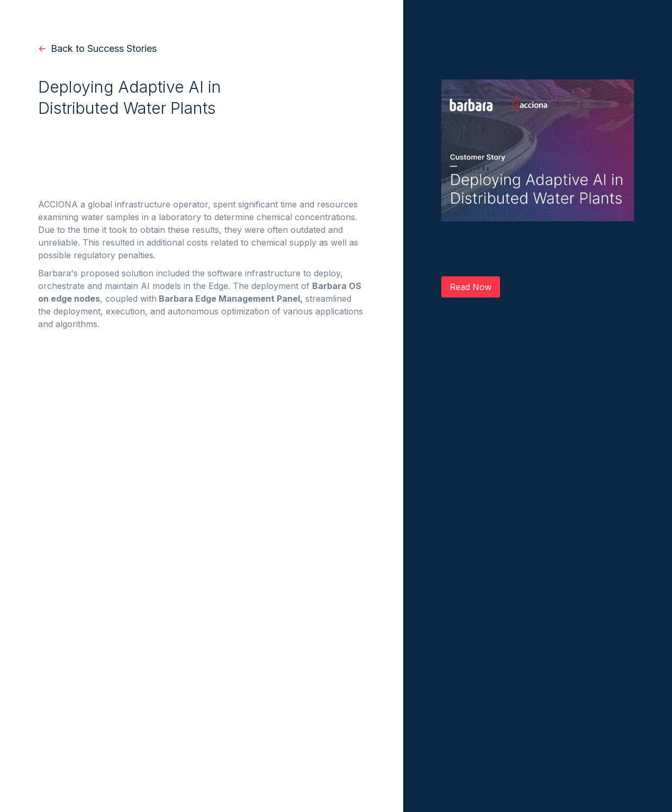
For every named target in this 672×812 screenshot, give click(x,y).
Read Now (471, 287)
